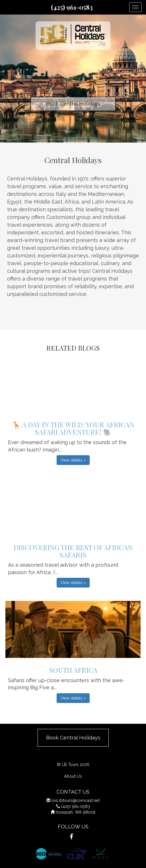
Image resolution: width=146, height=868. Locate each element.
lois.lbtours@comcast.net (76, 800)
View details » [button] (73, 460)
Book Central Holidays (73, 104)
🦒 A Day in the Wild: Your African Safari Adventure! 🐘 (73, 428)
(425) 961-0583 (72, 7)
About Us (73, 776)
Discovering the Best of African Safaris (73, 551)
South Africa (73, 670)
